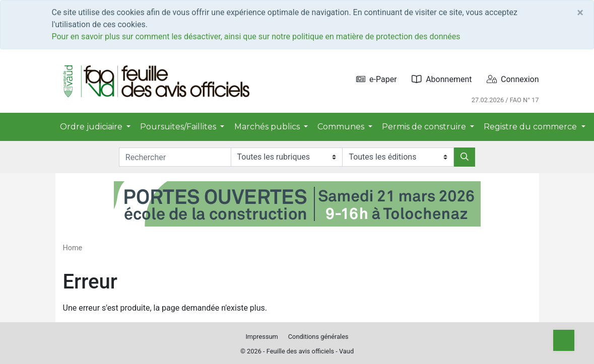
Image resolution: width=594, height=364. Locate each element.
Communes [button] (342, 127)
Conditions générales (318, 337)
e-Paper (377, 79)
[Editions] (398, 157)
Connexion (513, 79)
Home (73, 248)
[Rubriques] (287, 157)
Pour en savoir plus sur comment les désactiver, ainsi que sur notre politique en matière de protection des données (256, 37)
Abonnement (442, 79)
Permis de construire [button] (425, 127)
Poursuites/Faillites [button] (179, 127)
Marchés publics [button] (268, 127)
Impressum (261, 337)
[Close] (580, 13)
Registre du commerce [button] (531, 127)
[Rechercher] (465, 157)
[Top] (564, 340)
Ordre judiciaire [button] (92, 127)
